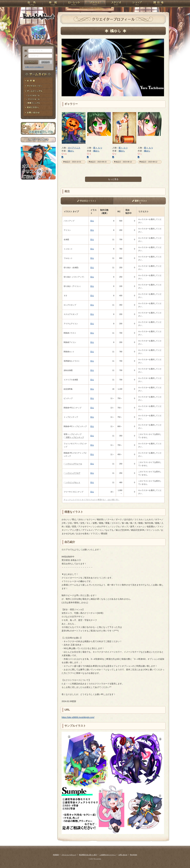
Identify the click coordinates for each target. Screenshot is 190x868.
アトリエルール (38, 99)
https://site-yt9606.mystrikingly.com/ (78, 717)
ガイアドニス (74, 148)
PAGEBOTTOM (183, 860)
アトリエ (95, 4)
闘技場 (158, 4)
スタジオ (116, 4)
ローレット (74, 4)
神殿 (53, 4)
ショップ (137, 4)
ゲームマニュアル (38, 91)
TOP (32, 4)
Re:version (134, 855)
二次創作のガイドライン (108, 855)
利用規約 (56, 855)
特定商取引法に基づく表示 (88, 855)
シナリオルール (38, 96)
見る (92, 221)
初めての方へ (38, 108)
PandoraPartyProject (38, 16)
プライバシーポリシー (69, 855)
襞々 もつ (98, 148)
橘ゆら (71, 151)
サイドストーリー (38, 86)
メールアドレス (25, 51)
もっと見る (113, 179)
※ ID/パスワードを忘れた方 (34, 67)
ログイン (31, 62)
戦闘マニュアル (38, 103)
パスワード (25, 56)
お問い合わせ (38, 113)
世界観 (38, 81)
